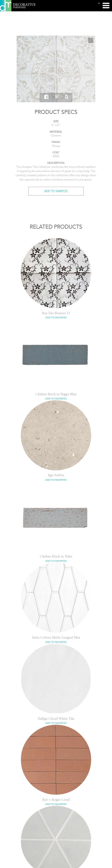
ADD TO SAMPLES (56, 191)
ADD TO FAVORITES (56, 318)
